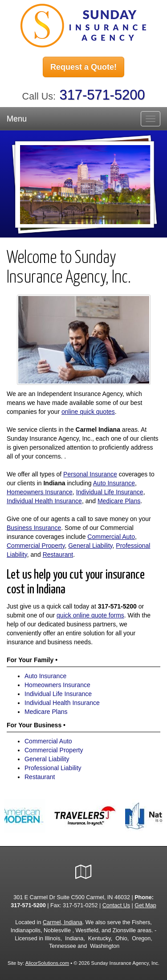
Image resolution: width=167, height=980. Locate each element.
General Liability (90, 546)
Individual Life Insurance (110, 492)
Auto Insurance (114, 483)
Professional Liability (53, 768)
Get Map (145, 905)
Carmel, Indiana (63, 922)
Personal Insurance (90, 474)
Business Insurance (34, 528)
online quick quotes (88, 412)
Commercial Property (36, 546)
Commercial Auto (111, 537)
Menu (17, 119)
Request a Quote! (83, 67)
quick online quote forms (90, 615)
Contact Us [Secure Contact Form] (116, 905)
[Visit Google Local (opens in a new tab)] (83, 872)
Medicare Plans (119, 501)
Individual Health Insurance (44, 501)
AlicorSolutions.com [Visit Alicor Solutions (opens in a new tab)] (47, 963)
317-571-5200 (102, 95)
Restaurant (58, 555)
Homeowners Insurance (40, 492)
